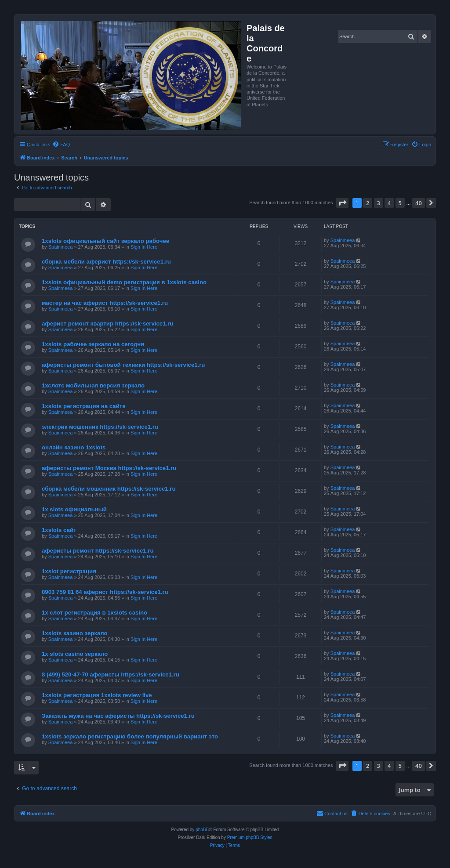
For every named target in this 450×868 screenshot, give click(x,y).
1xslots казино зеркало (75, 633)
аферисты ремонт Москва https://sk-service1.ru (109, 468)
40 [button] (419, 203)
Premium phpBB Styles (250, 837)
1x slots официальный (74, 509)
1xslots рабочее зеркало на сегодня (93, 344)
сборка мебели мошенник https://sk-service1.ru (109, 489)
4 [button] (389, 203)
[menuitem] (61, 145)
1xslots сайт (59, 530)
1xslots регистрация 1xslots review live (97, 695)
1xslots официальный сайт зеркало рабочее (105, 241)
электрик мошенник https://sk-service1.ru (100, 427)
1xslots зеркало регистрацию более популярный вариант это (130, 736)
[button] (342, 203)
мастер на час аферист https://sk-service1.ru (105, 303)
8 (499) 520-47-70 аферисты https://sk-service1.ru (111, 675)
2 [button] (368, 203)
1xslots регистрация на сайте (84, 406)
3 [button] (379, 203)
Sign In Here (144, 247)
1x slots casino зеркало (75, 654)
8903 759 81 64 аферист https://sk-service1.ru (105, 592)
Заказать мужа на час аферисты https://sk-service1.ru (118, 716)
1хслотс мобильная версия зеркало (93, 385)
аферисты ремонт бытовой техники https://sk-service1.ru (123, 365)
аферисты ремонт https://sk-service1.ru (98, 551)
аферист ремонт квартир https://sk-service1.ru (107, 324)
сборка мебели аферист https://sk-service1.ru (106, 262)
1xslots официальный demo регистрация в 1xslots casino (124, 282)
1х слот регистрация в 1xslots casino (94, 613)
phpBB (202, 830)
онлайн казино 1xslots (74, 447)
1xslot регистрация (69, 571)
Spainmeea (61, 247)
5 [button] (400, 203)
